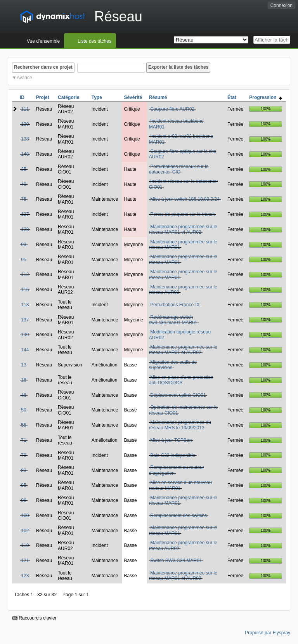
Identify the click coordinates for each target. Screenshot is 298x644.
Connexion (282, 5)
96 (23, 500)
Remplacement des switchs (178, 516)
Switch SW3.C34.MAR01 (176, 561)
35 (23, 169)
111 (25, 109)
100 (25, 516)
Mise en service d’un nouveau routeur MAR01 (180, 485)
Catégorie (68, 97)
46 (23, 395)
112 (25, 274)
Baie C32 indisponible (173, 455)
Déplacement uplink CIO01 (178, 395)
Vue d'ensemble (43, 41)
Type (97, 97)
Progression (266, 97)
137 (25, 320)
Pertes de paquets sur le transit (182, 214)
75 (23, 199)
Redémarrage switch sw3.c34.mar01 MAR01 (173, 320)
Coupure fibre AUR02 (172, 109)
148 (25, 154)
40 (23, 184)
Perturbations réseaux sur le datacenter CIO (179, 169)
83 (23, 470)
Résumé (158, 97)
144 (25, 350)
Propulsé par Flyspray (268, 633)
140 (25, 335)
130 (25, 124)
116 (25, 290)
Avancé (24, 78)
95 (23, 260)
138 (25, 139)
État (232, 97)
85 (23, 485)
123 (25, 576)
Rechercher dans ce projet (43, 67)
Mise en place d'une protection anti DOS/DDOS (181, 380)
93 (23, 245)
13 (23, 365)
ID (22, 97)
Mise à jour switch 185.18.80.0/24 (185, 199)
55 (23, 425)
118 (25, 305)
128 (25, 229)
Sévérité (133, 97)
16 (23, 380)
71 (23, 440)
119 (25, 545)
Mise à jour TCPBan (171, 440)
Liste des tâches (94, 41)
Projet (43, 97)
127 (25, 214)
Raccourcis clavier (35, 618)
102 (25, 531)
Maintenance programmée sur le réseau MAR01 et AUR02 (183, 229)
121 (25, 561)
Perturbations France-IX (175, 305)
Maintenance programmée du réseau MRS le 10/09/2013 (180, 425)
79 (23, 455)
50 (23, 410)
